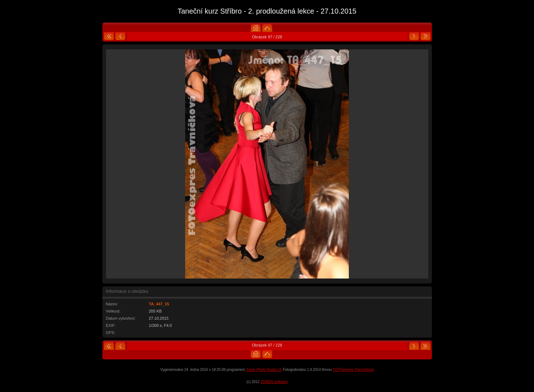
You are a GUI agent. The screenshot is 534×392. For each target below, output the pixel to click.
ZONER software (274, 382)
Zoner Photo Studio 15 (264, 370)
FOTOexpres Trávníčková (353, 370)
